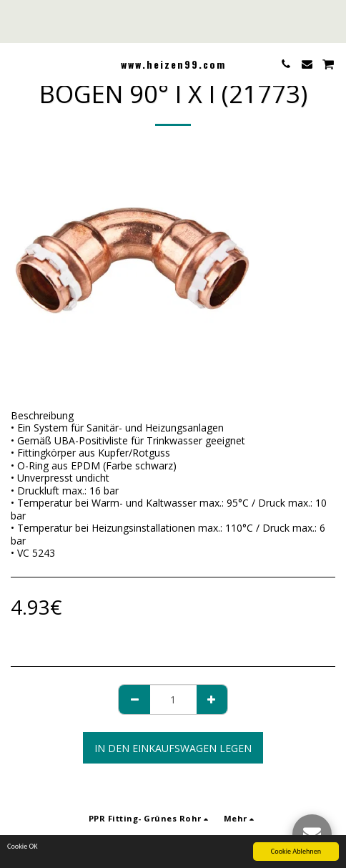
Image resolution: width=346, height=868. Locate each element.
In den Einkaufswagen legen (173, 748)
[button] (16, 63)
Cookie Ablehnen (296, 852)
